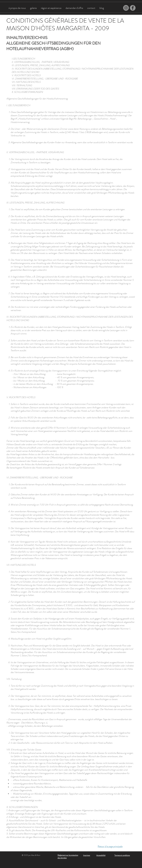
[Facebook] (133, 8)
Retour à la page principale (110, 846)
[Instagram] (126, 8)
